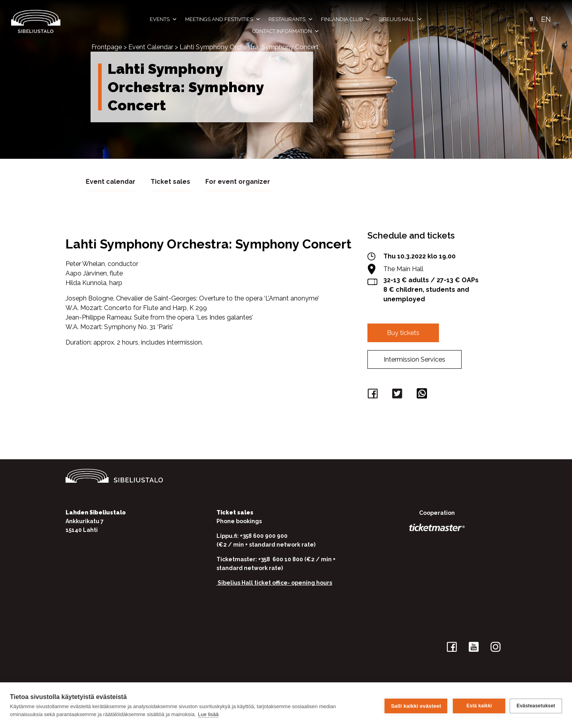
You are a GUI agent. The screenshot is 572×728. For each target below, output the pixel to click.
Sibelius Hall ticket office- (254, 582)
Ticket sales (170, 181)
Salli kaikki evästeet (415, 705)
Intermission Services (415, 359)
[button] (531, 19)
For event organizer (238, 181)
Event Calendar (151, 47)
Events (163, 19)
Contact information (286, 31)
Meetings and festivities (223, 19)
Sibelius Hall (400, 19)
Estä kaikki (478, 705)
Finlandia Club (346, 19)
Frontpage (107, 47)
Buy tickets (403, 332)
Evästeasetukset (536, 705)
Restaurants (291, 19)
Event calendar (111, 181)
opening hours (312, 582)
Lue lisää (208, 714)
